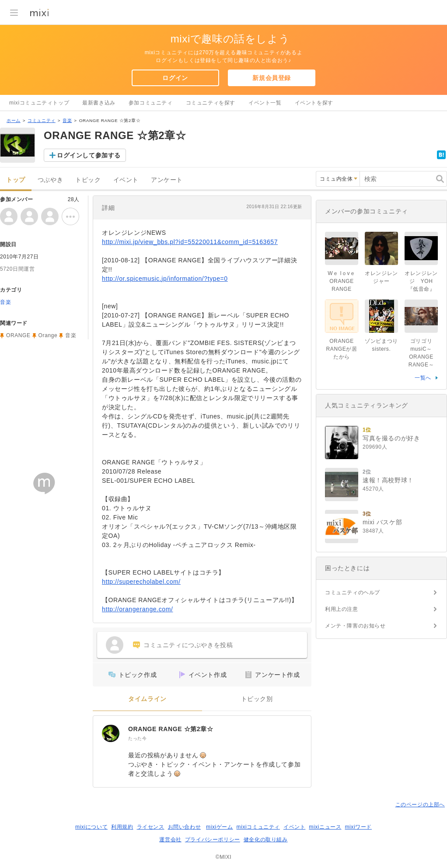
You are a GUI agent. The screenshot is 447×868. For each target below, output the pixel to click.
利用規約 (122, 827)
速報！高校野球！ (388, 480)
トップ (16, 180)
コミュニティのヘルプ (353, 593)
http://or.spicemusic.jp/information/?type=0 (165, 279)
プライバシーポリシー (213, 840)
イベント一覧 (265, 103)
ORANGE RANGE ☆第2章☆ (171, 729)
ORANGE (18, 335)
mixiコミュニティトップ (39, 103)
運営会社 (170, 840)
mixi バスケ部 (382, 522)
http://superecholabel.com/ (141, 582)
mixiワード (358, 827)
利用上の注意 (342, 609)
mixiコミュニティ (258, 827)
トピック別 (257, 699)
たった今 (137, 738)
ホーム (14, 120)
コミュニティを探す (211, 103)
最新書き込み (99, 103)
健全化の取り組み (266, 840)
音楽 (67, 120)
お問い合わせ (185, 827)
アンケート (167, 180)
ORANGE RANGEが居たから (342, 349)
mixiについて (91, 827)
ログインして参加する (89, 155)
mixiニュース (325, 827)
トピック (88, 180)
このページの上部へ (420, 805)
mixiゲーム (220, 827)
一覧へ (423, 378)
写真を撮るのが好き (391, 438)
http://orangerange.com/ (138, 609)
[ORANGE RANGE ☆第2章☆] (111, 733)
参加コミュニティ (151, 103)
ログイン (175, 78)
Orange (48, 335)
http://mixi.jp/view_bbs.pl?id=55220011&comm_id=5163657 (190, 242)
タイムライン (147, 699)
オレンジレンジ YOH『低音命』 (421, 281)
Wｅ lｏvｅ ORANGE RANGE (342, 281)
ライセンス (151, 827)
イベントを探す (314, 103)
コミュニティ (42, 120)
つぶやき (50, 180)
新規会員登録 (272, 78)
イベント (126, 180)
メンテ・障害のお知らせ (355, 626)
